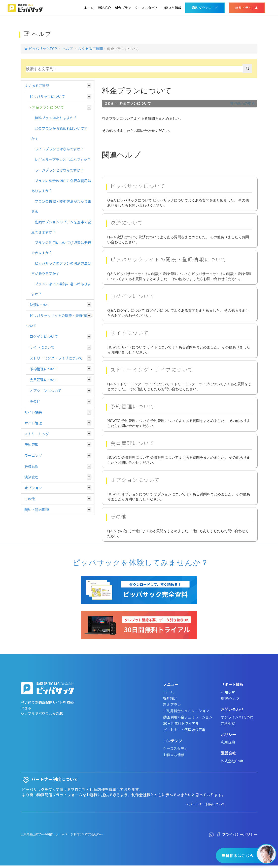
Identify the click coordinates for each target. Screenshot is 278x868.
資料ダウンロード (205, 8)
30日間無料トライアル (181, 723)
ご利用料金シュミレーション (186, 711)
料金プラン (123, 8)
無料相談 (228, 723)
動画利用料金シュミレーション (188, 717)
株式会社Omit (232, 761)
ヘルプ (67, 49)
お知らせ (228, 692)
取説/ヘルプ (230, 698)
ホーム (89, 8)
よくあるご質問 (90, 49)
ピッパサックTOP (41, 49)
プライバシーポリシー (240, 834)
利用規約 (228, 742)
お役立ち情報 (171, 8)
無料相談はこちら (237, 856)
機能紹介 (104, 8)
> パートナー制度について (206, 804)
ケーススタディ (146, 8)
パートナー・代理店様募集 (184, 730)
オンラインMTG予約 (237, 717)
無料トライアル (247, 8)
